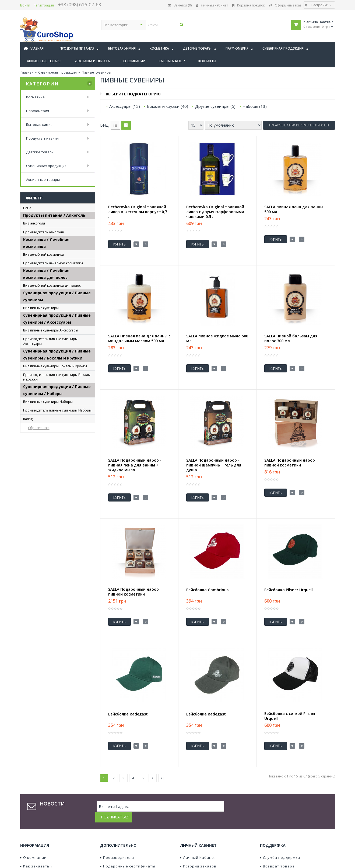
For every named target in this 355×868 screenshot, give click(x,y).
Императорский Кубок (48, 544)
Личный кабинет (212, 5)
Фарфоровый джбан (46, 583)
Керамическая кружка (48, 552)
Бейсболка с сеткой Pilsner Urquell (290, 691)
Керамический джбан (47, 560)
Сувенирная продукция (57, 72)
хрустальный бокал (45, 599)
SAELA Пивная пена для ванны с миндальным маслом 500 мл (139, 332)
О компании (33, 816)
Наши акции (113, 842)
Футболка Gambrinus (46, 477)
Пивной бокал (40, 575)
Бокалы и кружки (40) (168, 106)
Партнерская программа (126, 833)
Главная (27, 72)
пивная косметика (45, 309)
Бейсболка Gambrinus (47, 415)
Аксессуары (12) (125, 106)
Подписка (191, 842)
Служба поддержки (280, 816)
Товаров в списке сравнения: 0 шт (299, 125)
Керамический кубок (47, 567)
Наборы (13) (255, 106)
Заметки (190, 833)
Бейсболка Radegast (46, 430)
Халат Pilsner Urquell (46, 493)
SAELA (33, 325)
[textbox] (193, 25)
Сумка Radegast (42, 470)
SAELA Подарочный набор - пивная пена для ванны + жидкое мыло (135, 453)
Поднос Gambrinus (44, 446)
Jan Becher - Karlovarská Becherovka (49, 277)
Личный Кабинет (198, 816)
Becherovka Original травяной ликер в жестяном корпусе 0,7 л (138, 212)
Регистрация (44, 5)
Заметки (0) (180, 5)
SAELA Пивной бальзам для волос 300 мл (291, 332)
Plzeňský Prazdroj (43, 514)
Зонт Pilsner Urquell (45, 438)
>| (162, 747)
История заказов (198, 824)
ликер (33, 251)
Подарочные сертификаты (128, 824)
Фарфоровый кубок (45, 591)
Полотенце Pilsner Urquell (51, 454)
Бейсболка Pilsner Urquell (51, 423)
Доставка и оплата (40, 833)
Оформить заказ (285, 5)
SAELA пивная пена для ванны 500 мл (294, 209)
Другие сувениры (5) (215, 106)
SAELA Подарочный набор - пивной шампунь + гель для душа (214, 453)
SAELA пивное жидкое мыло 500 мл (217, 332)
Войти (25, 5)
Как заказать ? (36, 824)
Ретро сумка (39, 462)
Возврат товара (277, 824)
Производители (117, 816)
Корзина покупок (249, 5)
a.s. (31, 267)
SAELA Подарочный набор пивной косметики (290, 450)
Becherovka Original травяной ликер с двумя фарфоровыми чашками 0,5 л (215, 212)
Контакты (31, 842)
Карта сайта (274, 833)
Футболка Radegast (45, 485)
